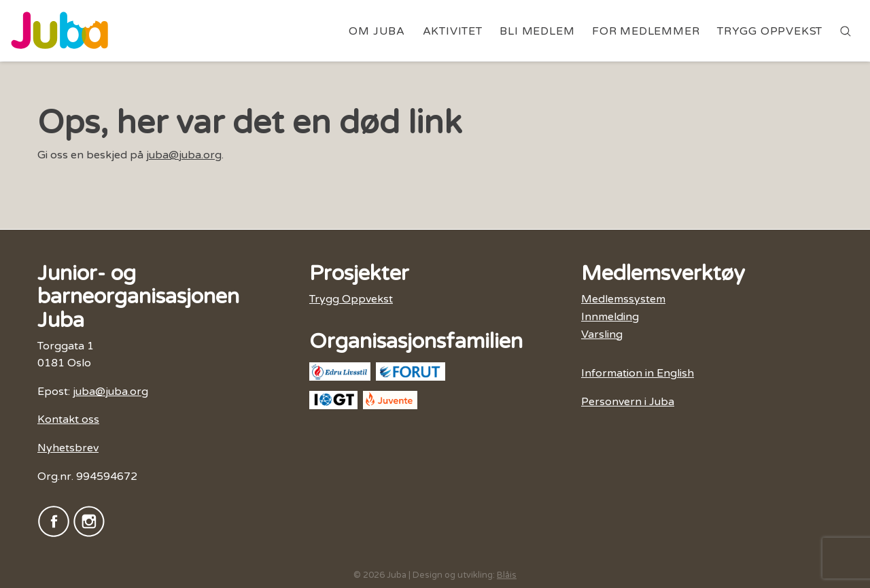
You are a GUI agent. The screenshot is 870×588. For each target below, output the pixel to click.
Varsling (602, 334)
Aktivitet (453, 31)
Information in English (638, 373)
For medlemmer (646, 31)
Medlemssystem (623, 299)
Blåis (507, 575)
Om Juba (377, 31)
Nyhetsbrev (68, 448)
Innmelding (610, 317)
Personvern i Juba (628, 402)
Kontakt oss (68, 419)
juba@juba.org (184, 155)
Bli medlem (537, 31)
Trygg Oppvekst (770, 31)
